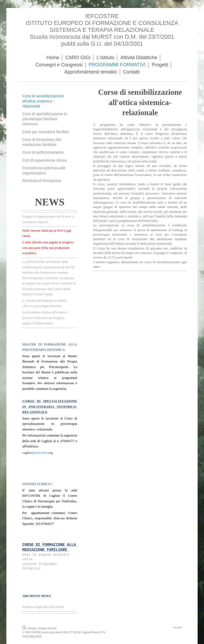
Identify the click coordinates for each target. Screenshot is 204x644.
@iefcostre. (40, 453)
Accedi (177, 627)
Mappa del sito (48, 628)
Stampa (30, 628)
